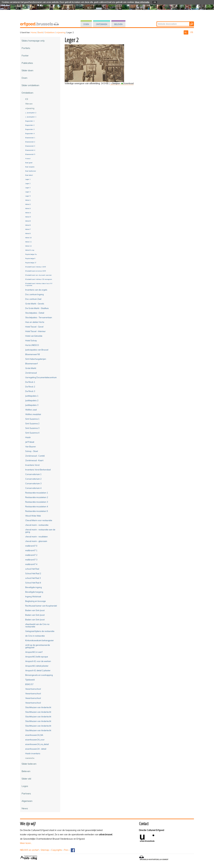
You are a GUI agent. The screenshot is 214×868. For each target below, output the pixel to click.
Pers (66, 850)
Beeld (40, 32)
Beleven (118, 24)
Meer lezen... (26, 843)
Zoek (157, 22)
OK (155, 2)
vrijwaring (61, 32)
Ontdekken (102, 24)
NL (186, 32)
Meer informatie (142, 2)
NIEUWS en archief (29, 850)
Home (34, 32)
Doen (86, 24)
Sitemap (45, 850)
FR (192, 32)
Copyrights (57, 850)
